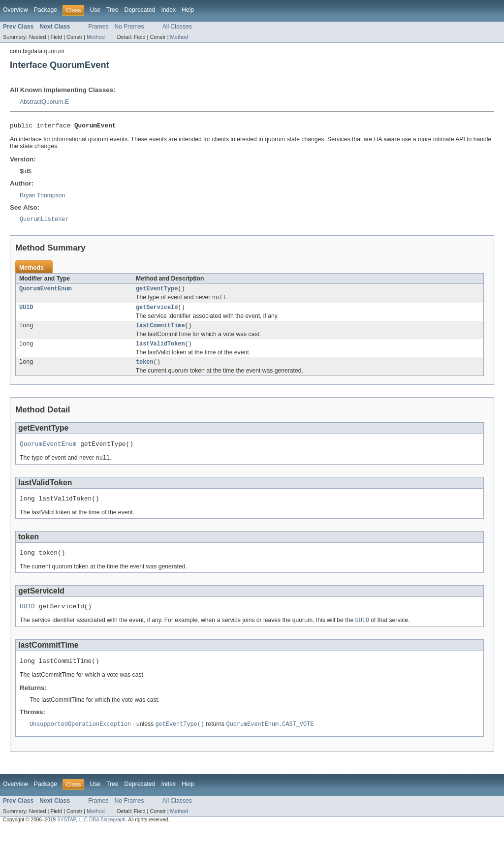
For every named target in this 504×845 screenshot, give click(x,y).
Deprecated (140, 10)
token (145, 370)
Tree (112, 10)
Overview (16, 10)
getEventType (157, 292)
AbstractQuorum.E (44, 102)
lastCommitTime (160, 331)
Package (46, 10)
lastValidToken (160, 350)
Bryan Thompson (42, 197)
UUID (26, 312)
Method (95, 37)
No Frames (129, 27)
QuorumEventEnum (46, 292)
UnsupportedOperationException (80, 741)
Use (95, 10)
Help (188, 10)
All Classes (177, 27)
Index (168, 10)
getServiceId (157, 312)
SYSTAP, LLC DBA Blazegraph (91, 836)
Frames (98, 27)
